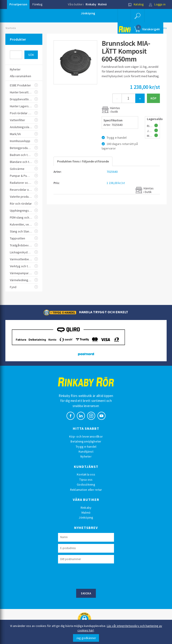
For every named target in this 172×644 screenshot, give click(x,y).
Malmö (102, 4)
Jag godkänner (86, 638)
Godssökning (86, 484)
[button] (138, 16)
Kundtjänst (86, 451)
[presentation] (92, 576)
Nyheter (86, 456)
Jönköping (88, 13)
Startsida (11, 28)
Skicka (86, 593)
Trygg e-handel (86, 447)
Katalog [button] (136, 4)
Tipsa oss (86, 480)
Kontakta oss (86, 474)
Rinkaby (91, 4)
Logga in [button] (157, 4)
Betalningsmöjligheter (86, 441)
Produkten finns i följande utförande (83, 161)
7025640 (112, 172)
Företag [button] (37, 4)
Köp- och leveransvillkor (86, 436)
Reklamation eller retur (86, 490)
